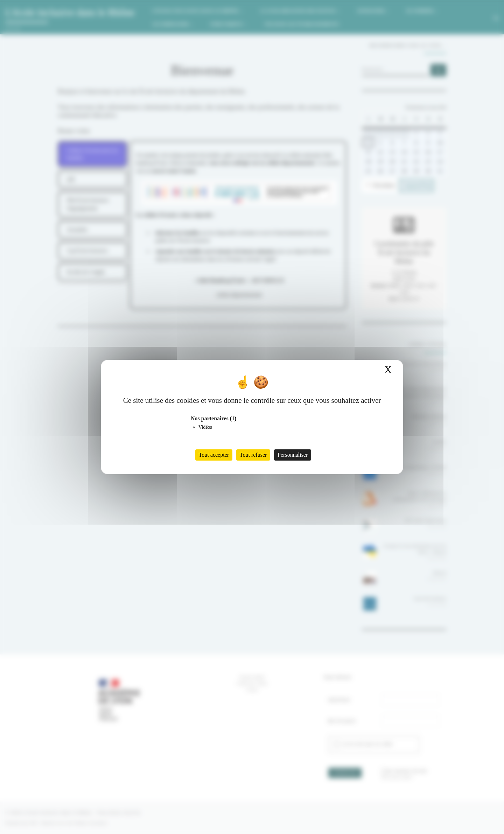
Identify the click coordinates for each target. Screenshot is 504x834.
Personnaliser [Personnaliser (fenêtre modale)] (293, 455)
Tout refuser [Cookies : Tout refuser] (253, 455)
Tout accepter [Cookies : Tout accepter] (214, 455)
